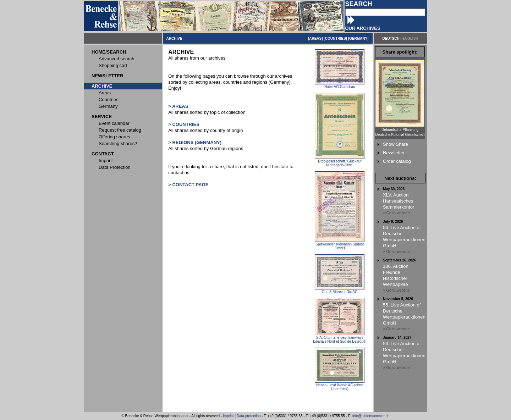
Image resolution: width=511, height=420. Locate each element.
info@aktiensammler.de (371, 416)
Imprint (228, 416)
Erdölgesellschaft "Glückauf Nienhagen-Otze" (340, 162)
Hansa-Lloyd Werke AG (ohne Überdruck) (340, 385)
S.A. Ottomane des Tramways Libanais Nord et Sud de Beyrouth (340, 338)
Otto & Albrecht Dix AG (340, 290)
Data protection (249, 416)
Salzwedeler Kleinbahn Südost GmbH (340, 245)
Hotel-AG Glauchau (340, 85)
